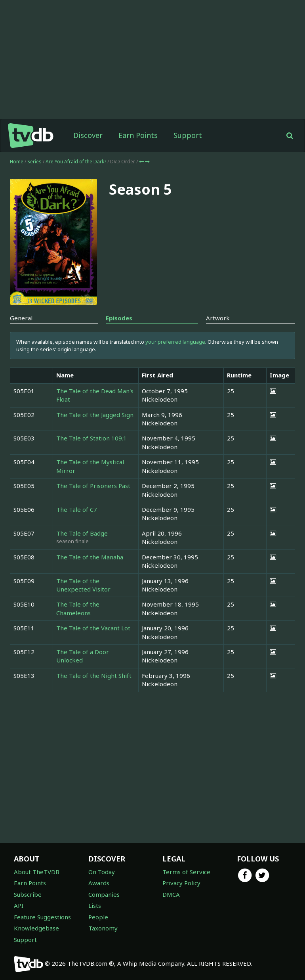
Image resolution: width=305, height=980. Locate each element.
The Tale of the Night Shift (94, 676)
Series (34, 162)
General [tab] (21, 318)
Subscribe (28, 894)
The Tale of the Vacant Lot (93, 628)
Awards (99, 883)
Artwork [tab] (218, 318)
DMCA (171, 894)
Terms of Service (186, 872)
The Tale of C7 (77, 509)
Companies (104, 894)
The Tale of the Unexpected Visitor (83, 585)
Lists (95, 905)
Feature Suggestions (42, 917)
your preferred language (175, 342)
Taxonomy (103, 928)
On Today (102, 872)
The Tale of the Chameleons (78, 608)
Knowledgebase (36, 928)
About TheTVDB (37, 872)
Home (17, 162)
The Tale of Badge (82, 533)
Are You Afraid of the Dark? (76, 162)
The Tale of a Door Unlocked (83, 656)
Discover (88, 135)
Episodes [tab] (119, 318)
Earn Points (138, 135)
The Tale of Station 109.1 (91, 438)
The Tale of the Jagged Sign (95, 415)
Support (188, 135)
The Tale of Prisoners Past (93, 486)
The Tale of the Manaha (90, 557)
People (98, 917)
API (19, 905)
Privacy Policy (181, 883)
